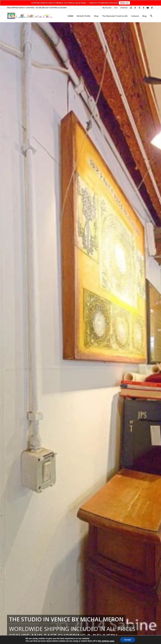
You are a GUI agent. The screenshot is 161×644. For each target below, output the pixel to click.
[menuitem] (107, 8)
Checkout (124, 8)
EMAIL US (124, 3)
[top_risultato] (30, 16)
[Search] (151, 16)
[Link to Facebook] (135, 8)
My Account (107, 8)
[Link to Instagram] (131, 8)
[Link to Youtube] (148, 8)
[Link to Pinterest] (152, 8)
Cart (116, 8)
